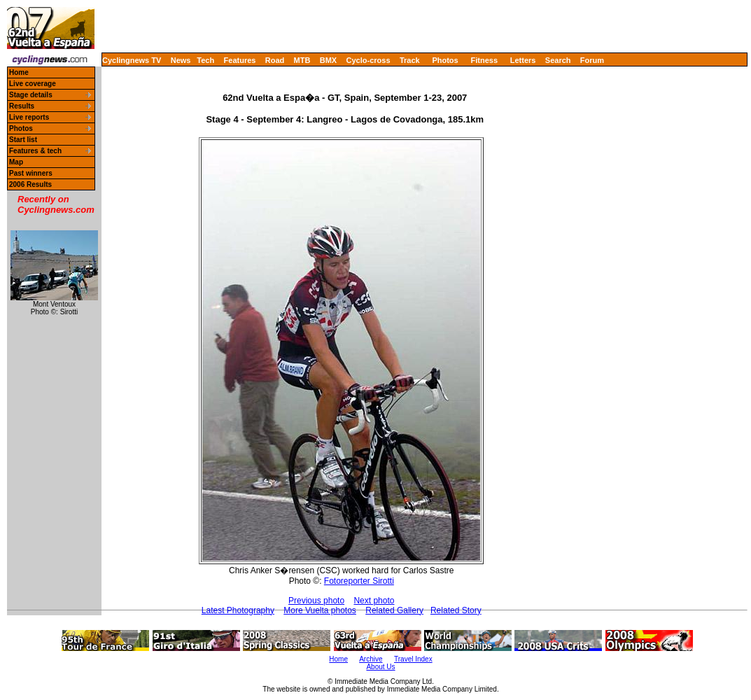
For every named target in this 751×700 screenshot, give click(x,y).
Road (275, 60)
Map (16, 162)
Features (240, 60)
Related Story (456, 610)
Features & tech (35, 151)
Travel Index (413, 659)
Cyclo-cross (369, 60)
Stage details (31, 95)
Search (558, 60)
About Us (380, 667)
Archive (371, 659)
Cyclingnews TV (132, 60)
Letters (523, 60)
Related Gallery (394, 610)
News (181, 60)
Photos (445, 60)
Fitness (484, 60)
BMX (328, 60)
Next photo (374, 601)
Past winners (31, 173)
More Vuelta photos (320, 610)
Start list (23, 140)
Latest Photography (238, 610)
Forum (592, 60)
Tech (205, 60)
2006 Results (30, 184)
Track (410, 60)
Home (19, 72)
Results (22, 106)
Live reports (29, 117)
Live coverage (33, 84)
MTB (302, 60)
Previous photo (316, 601)
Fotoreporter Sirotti (359, 581)
